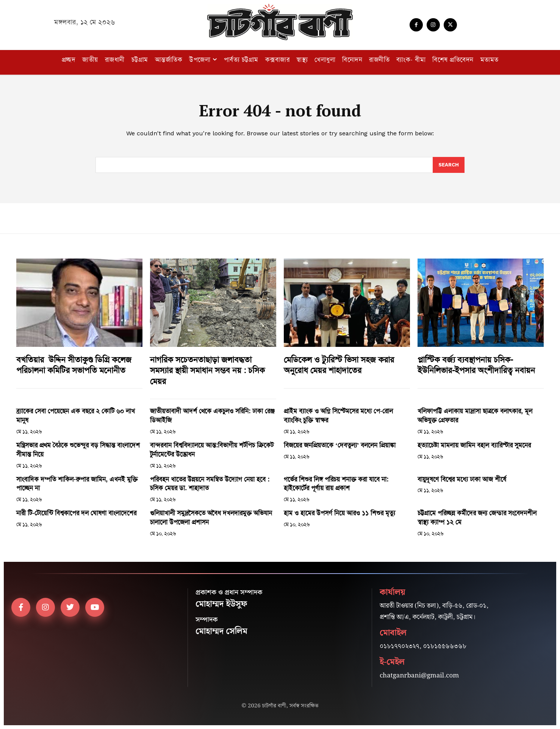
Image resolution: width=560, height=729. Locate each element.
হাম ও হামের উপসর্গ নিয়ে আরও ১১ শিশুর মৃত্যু (339, 513)
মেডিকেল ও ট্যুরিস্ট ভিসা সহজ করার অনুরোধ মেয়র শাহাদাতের (339, 365)
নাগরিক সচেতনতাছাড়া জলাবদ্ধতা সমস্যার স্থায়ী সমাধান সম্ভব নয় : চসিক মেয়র (207, 371)
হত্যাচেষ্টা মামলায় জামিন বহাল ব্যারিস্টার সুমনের (474, 445)
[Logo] (280, 22)
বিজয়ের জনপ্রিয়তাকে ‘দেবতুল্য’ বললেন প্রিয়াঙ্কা (340, 445)
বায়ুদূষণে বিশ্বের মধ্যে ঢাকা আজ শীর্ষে (462, 479)
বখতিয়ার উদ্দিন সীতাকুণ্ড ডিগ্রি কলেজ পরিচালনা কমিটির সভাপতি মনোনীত (74, 365)
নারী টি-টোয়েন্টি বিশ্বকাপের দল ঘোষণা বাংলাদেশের (76, 513)
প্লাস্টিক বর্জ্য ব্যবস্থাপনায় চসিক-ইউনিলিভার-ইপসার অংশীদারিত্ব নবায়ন (476, 365)
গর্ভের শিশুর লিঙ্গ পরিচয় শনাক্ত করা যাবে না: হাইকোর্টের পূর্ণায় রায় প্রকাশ (336, 484)
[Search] (449, 165)
